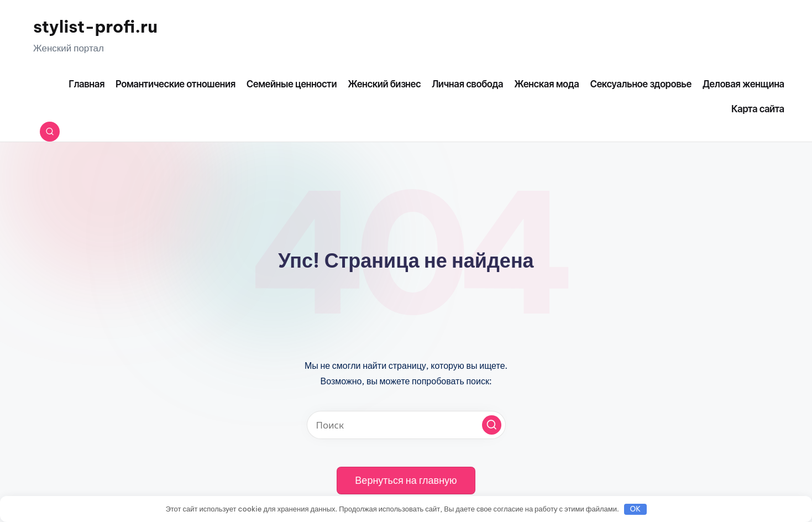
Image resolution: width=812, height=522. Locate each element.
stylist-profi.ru (95, 27)
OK (636, 509)
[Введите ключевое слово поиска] (406, 425)
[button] (492, 425)
